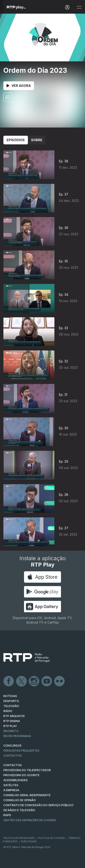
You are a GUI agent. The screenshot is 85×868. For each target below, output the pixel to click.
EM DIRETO (11, 731)
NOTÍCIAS (10, 696)
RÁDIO (8, 711)
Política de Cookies (51, 838)
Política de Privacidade (19, 838)
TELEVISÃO (11, 706)
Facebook (9, 681)
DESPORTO (11, 701)
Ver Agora (19, 86)
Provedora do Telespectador (27, 770)
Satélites (11, 785)
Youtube (47, 681)
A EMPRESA (11, 790)
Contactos (13, 756)
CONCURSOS (12, 746)
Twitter (22, 681)
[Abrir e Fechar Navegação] (79, 7)
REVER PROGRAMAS (17, 736)
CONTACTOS (13, 765)
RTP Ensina (12, 721)
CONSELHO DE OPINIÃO (20, 800)
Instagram (34, 681)
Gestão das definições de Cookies (30, 820)
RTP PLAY (10, 726)
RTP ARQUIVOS (14, 716)
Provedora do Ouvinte (21, 775)
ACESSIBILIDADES (16, 780)
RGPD (7, 815)
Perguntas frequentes (21, 751)
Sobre (37, 140)
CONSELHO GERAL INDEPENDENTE (27, 795)
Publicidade (29, 841)
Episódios (16, 140)
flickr (60, 681)
